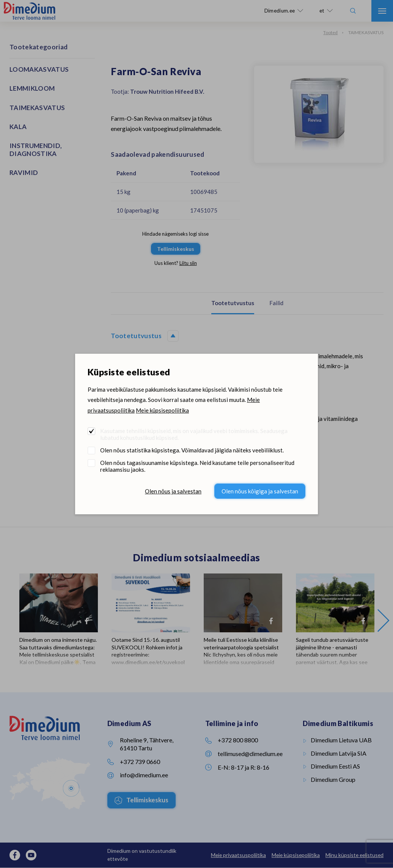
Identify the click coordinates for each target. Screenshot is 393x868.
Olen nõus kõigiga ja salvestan (260, 491)
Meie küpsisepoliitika (162, 410)
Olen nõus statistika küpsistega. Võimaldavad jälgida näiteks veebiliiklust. (192, 450)
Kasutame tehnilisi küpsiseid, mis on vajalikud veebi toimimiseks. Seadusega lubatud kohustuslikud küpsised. (194, 434)
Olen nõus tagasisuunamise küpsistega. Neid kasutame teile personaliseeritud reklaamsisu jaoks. (197, 466)
